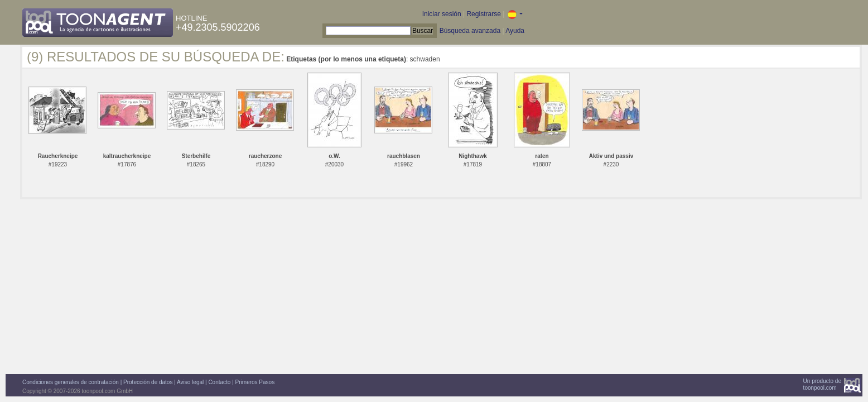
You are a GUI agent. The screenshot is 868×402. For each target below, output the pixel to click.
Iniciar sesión (442, 14)
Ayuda (515, 31)
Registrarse (483, 14)
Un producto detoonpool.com (822, 384)
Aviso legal (190, 382)
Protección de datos (148, 382)
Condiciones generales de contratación (71, 382)
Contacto (219, 382)
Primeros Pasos (255, 382)
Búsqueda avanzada (470, 31)
